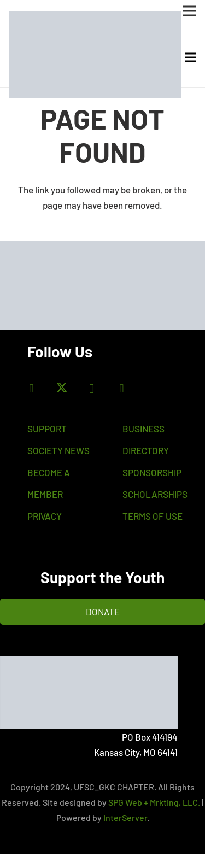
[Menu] (190, 57)
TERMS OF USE (153, 516)
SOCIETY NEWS (58, 450)
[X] (61, 388)
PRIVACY (45, 516)
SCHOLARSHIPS (155, 494)
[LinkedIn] (122, 388)
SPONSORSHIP (152, 472)
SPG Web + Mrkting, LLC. (154, 802)
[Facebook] (31, 388)
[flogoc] (89, 693)
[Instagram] (92, 388)
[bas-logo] (95, 55)
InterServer (125, 817)
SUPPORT (47, 429)
